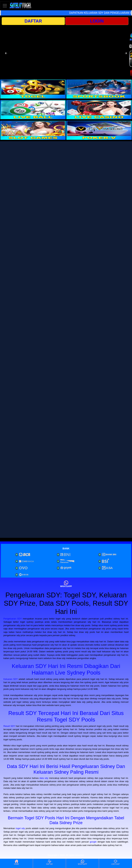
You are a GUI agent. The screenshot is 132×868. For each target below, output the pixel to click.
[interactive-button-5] (33, 130)
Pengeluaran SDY (13, 619)
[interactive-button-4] (99, 110)
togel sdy (20, 828)
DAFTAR (33, 21)
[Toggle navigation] (5, 6)
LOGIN (97, 21)
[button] (6, 53)
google (93, 842)
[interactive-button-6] (99, 130)
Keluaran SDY (11, 679)
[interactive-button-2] (99, 89)
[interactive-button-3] (33, 110)
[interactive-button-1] (33, 89)
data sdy (44, 778)
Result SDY (9, 726)
